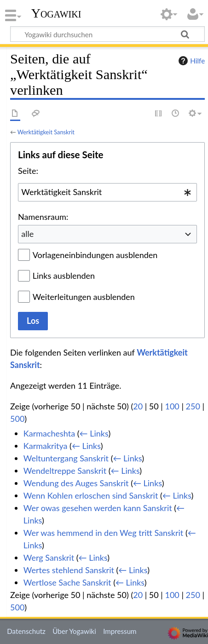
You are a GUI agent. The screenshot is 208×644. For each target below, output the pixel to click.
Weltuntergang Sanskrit (66, 458)
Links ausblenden (64, 276)
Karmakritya (46, 446)
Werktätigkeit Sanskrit (46, 132)
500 (17, 419)
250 (193, 406)
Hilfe (191, 61)
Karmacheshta (49, 433)
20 (138, 406)
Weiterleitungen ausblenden (84, 297)
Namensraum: (43, 217)
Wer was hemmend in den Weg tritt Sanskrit (104, 533)
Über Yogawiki (74, 631)
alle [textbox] (27, 234)
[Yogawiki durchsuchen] (107, 34)
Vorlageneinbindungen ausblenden (95, 255)
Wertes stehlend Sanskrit (69, 570)
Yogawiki (56, 13)
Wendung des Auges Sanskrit (76, 483)
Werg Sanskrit (49, 558)
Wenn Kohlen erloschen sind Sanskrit (91, 495)
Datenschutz (26, 631)
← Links (94, 433)
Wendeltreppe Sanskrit (65, 471)
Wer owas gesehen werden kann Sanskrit (98, 508)
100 (172, 406)
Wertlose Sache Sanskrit (67, 582)
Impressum (120, 631)
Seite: (28, 171)
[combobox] (107, 192)
